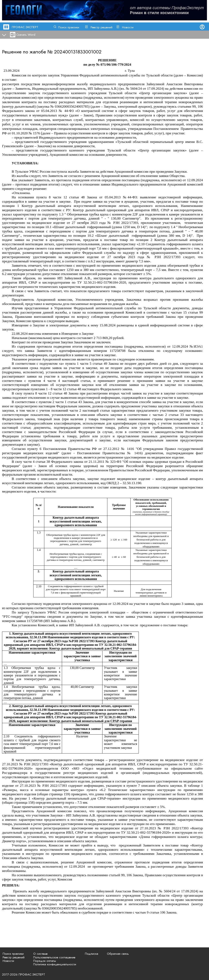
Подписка (92, 954)
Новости (128, 27)
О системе (40, 954)
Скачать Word (26, 35)
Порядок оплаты (45, 961)
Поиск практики (69, 27)
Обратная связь (118, 954)
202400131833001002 (78, 52)
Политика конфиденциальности (55, 964)
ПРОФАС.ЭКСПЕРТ (25, 27)
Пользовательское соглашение (54, 957)
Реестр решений (102, 27)
